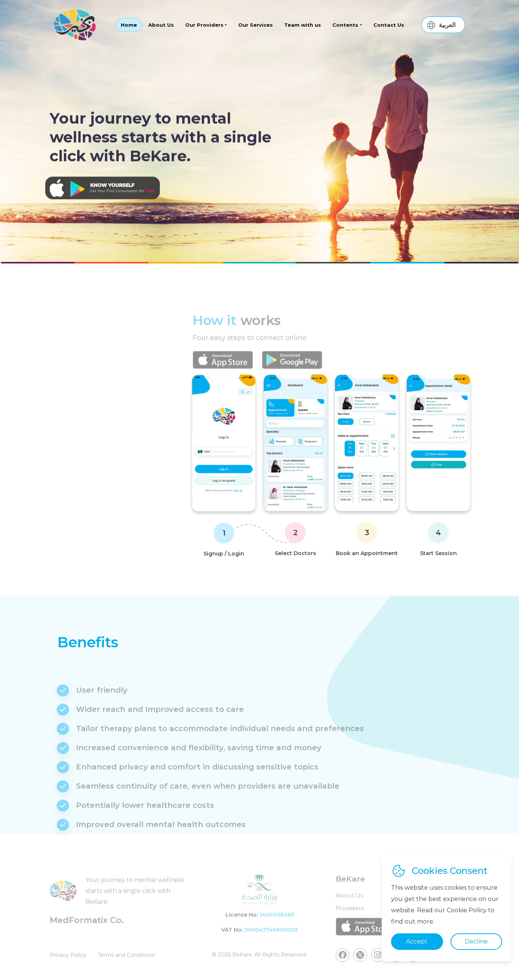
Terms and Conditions (127, 969)
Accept (417, 941)
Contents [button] (345, 25)
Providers (350, 922)
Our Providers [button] (204, 25)
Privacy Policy (68, 969)
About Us (161, 25)
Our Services (256, 25)
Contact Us (389, 25)
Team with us (303, 25)
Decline (476, 941)
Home (129, 25)
